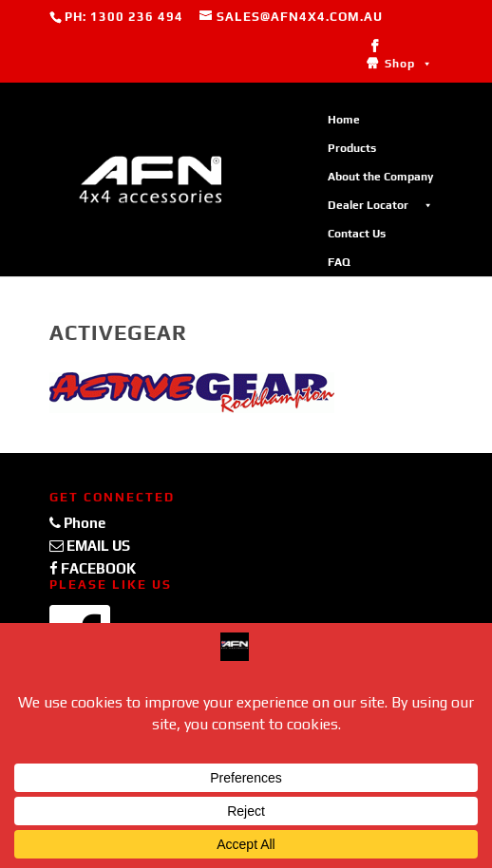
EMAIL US (90, 546)
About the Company (380, 177)
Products (352, 148)
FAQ (339, 262)
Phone (77, 523)
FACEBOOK (93, 568)
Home (344, 120)
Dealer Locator (380, 205)
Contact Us (357, 234)
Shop (409, 64)
